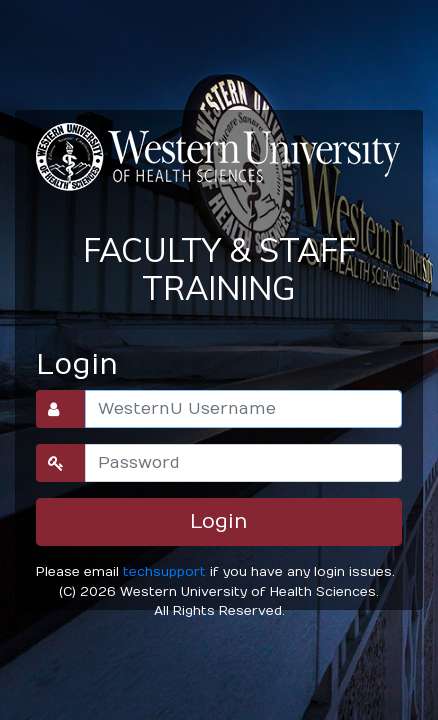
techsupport (164, 571)
